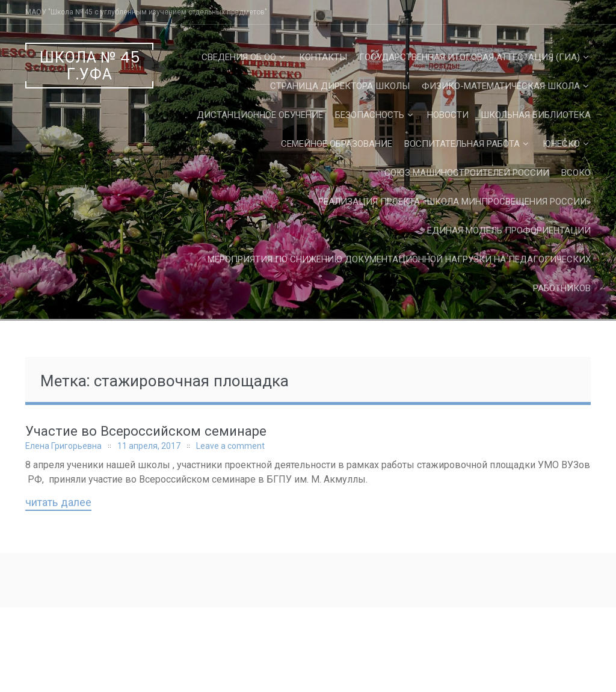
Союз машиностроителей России (467, 173)
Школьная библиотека (536, 115)
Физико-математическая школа (501, 86)
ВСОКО (576, 173)
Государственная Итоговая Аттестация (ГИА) (470, 57)
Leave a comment (230, 446)
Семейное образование (337, 144)
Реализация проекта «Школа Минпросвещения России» (454, 202)
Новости (448, 115)
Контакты (323, 57)
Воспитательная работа (462, 144)
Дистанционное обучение (260, 115)
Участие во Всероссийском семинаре (146, 431)
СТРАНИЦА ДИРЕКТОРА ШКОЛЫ (340, 86)
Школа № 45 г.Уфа (90, 66)
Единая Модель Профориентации (509, 230)
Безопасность (370, 115)
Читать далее (58, 503)
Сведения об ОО (239, 57)
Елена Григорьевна (63, 446)
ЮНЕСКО (561, 144)
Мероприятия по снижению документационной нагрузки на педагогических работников (399, 274)
